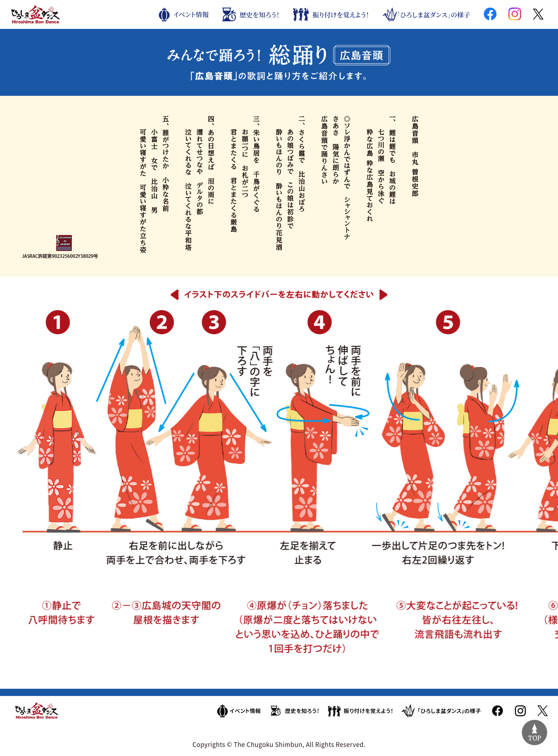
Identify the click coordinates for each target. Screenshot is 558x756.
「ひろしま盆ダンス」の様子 (426, 14)
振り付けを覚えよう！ (331, 14)
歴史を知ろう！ (251, 14)
